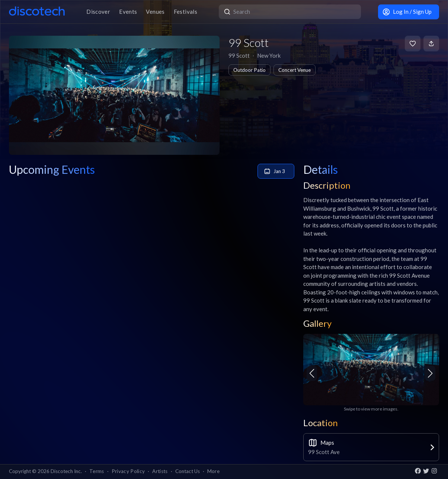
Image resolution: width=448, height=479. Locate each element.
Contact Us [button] (188, 471)
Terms (97, 471)
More (213, 471)
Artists (160, 471)
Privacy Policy (128, 471)
